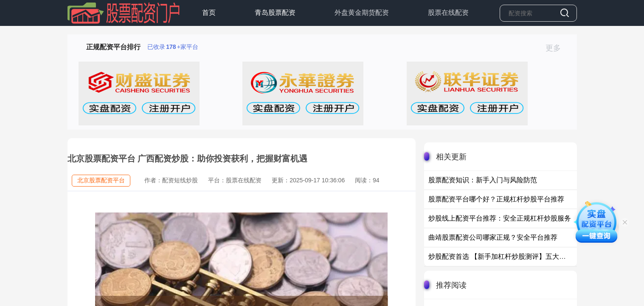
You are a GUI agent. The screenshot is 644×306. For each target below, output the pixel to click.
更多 (557, 48)
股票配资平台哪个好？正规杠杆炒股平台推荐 (496, 199)
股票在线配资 (448, 13)
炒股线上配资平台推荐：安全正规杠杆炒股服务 (500, 218)
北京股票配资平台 (101, 180)
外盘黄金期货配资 (362, 13)
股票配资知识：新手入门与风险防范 (483, 180)
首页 (209, 13)
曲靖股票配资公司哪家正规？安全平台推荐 (493, 237)
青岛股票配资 (275, 13)
